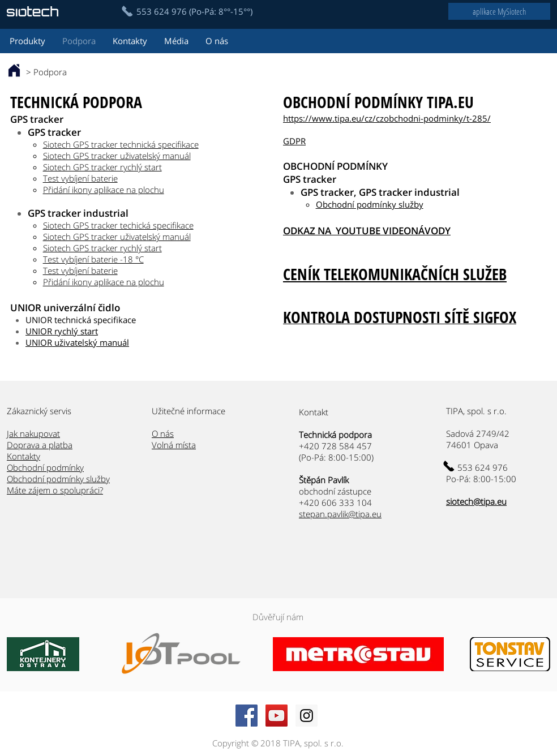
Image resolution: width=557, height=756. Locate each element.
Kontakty (23, 456)
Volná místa (174, 445)
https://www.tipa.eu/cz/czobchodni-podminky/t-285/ (387, 118)
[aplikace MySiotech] (499, 11)
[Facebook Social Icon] (247, 716)
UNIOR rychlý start (62, 331)
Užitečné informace (188, 411)
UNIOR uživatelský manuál (77, 342)
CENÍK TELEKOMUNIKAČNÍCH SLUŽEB (395, 274)
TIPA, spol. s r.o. (476, 411)
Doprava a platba (40, 445)
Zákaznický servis (39, 411)
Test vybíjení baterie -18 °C (93, 259)
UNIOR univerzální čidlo (65, 308)
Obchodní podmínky (45, 467)
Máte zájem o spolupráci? (55, 490)
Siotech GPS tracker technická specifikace (121, 144)
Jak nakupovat (33, 433)
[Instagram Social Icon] (307, 716)
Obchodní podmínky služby (370, 204)
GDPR (294, 141)
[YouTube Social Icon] (277, 716)
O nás (163, 433)
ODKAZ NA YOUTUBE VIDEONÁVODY (367, 231)
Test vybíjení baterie (80, 178)
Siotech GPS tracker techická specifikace (118, 225)
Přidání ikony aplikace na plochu (104, 190)
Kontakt (315, 412)
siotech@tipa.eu (476, 501)
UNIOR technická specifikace (81, 320)
